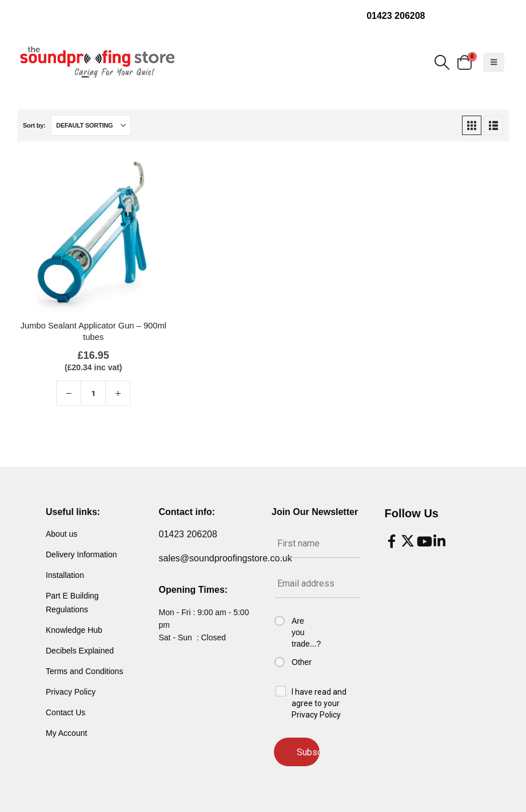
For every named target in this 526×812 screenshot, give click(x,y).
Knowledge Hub (74, 630)
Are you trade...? (305, 632)
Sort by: (34, 125)
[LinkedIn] (440, 541)
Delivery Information (81, 554)
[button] (442, 62)
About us (61, 534)
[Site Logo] (97, 62)
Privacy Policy (71, 692)
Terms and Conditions (84, 671)
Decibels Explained (80, 651)
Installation (65, 575)
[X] (408, 541)
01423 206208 (396, 16)
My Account (66, 733)
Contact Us (65, 712)
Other (302, 662)
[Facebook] (392, 541)
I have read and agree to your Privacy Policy (319, 703)
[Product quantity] (93, 393)
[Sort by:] (91, 125)
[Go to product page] (93, 235)
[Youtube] (424, 541)
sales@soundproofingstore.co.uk (226, 558)
